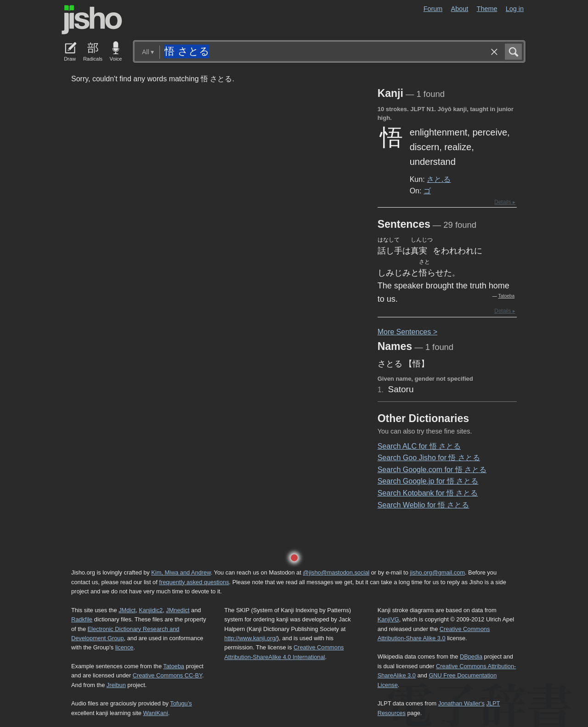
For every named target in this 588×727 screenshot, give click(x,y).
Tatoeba (506, 296)
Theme (487, 9)
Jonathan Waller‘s (461, 703)
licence (124, 647)
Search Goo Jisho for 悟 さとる (429, 458)
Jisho (92, 20)
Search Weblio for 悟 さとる (424, 505)
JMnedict (178, 610)
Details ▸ (505, 202)
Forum (433, 9)
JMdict (127, 610)
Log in (515, 9)
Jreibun (116, 685)
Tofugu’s (181, 703)
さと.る (439, 179)
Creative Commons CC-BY (167, 675)
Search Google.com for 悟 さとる (432, 470)
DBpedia (471, 657)
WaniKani (156, 713)
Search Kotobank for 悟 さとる (428, 493)
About (460, 9)
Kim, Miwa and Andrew (181, 572)
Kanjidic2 (151, 610)
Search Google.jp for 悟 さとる (428, 481)
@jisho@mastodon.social (336, 572)
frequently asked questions (194, 582)
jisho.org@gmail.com (437, 572)
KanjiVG (388, 619)
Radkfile (82, 619)
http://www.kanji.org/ (251, 638)
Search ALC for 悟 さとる (419, 446)
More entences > (407, 332)
